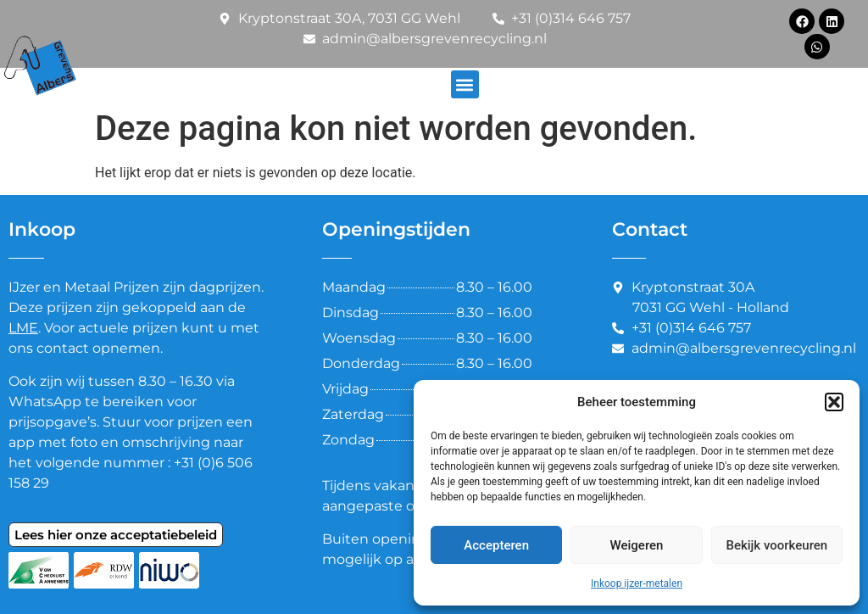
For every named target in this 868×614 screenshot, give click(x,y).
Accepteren (496, 545)
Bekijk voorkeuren (776, 545)
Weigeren (637, 545)
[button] (834, 402)
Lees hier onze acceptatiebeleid (116, 535)
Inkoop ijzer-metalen (637, 583)
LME (23, 328)
